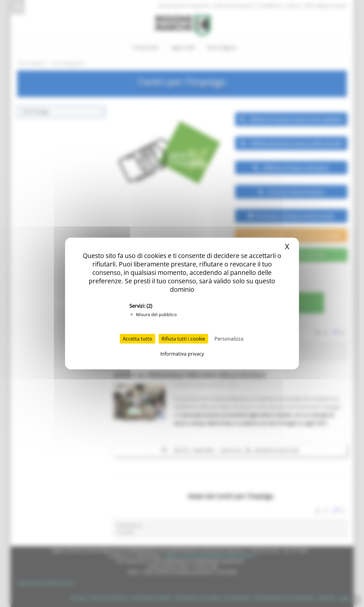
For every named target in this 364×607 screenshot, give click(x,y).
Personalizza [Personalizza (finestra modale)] (229, 339)
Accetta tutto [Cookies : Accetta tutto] (137, 339)
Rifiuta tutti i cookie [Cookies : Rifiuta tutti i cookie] (183, 339)
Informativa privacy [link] (182, 354)
